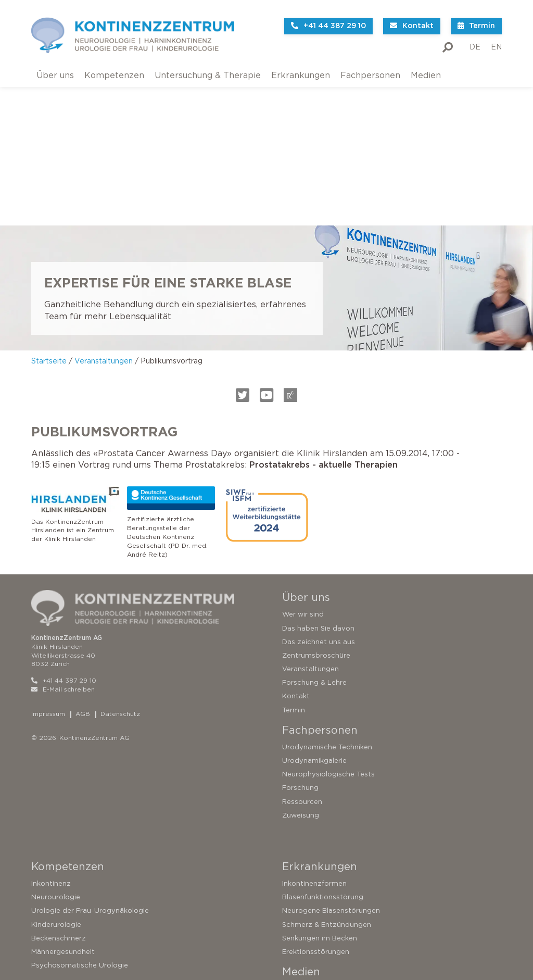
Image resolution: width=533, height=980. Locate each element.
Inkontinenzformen (314, 737)
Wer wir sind (303, 468)
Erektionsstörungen (316, 805)
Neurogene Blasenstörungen (331, 764)
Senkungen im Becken (320, 792)
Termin (294, 564)
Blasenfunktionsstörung (323, 751)
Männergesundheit (63, 805)
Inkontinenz (51, 737)
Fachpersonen (370, 67)
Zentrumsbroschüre (316, 509)
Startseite (49, 215)
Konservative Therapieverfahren (86, 910)
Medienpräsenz (308, 869)
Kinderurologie (56, 778)
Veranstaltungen (104, 215)
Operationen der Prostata (76, 952)
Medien (426, 67)
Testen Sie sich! (57, 869)
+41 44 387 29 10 (64, 534)
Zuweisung (301, 669)
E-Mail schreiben (63, 543)
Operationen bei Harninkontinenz (88, 938)
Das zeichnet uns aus (319, 495)
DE (475, 39)
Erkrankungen (301, 67)
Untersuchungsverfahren (74, 897)
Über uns (55, 67)
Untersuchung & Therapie (208, 67)
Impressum (48, 567)
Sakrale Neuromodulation (75, 924)
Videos (294, 842)
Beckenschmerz (59, 792)
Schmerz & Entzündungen (327, 778)
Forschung (300, 641)
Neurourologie (56, 751)
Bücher (294, 856)
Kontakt (296, 550)
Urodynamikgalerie (314, 614)
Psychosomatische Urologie (80, 819)
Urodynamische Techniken (327, 601)
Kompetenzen (114, 67)
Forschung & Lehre (314, 536)
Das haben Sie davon (318, 481)
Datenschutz (120, 567)
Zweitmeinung (56, 883)
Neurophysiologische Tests (328, 628)
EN (496, 39)
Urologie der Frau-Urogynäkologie (90, 764)
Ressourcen (302, 655)
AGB (83, 567)
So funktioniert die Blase (73, 856)
